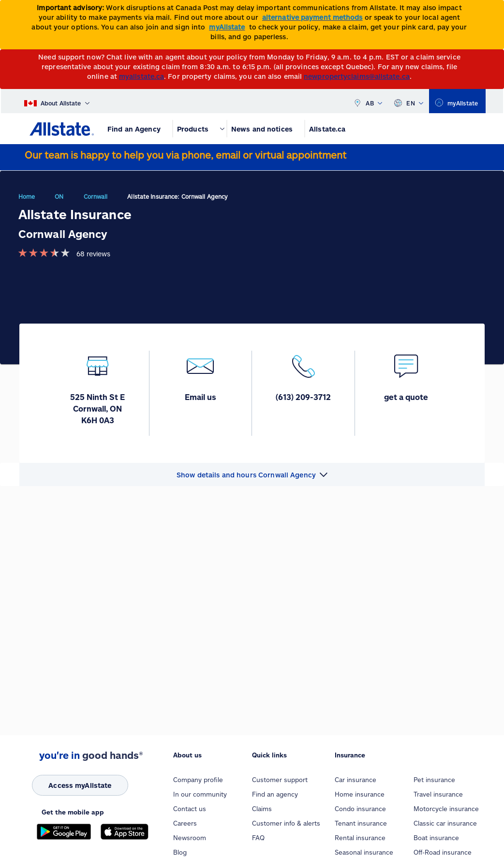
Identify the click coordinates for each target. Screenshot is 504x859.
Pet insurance (434, 780)
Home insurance (360, 794)
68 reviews (93, 254)
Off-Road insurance (443, 852)
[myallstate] (457, 101)
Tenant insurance (361, 823)
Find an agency (275, 794)
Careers (185, 823)
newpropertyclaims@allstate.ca (357, 76)
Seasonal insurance (364, 852)
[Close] (495, 10)
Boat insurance (436, 838)
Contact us (190, 809)
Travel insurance (438, 794)
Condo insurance (360, 809)
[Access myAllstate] (80, 785)
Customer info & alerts (286, 823)
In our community (200, 794)
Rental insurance (360, 838)
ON (59, 196)
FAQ (258, 838)
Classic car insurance (445, 823)
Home (27, 196)
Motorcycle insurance (446, 809)
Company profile (198, 780)
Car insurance (356, 780)
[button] (252, 474)
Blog (180, 852)
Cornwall (96, 196)
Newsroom (190, 838)
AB (368, 101)
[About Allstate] (57, 101)
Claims (262, 809)
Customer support (280, 780)
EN (408, 101)
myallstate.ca (141, 76)
